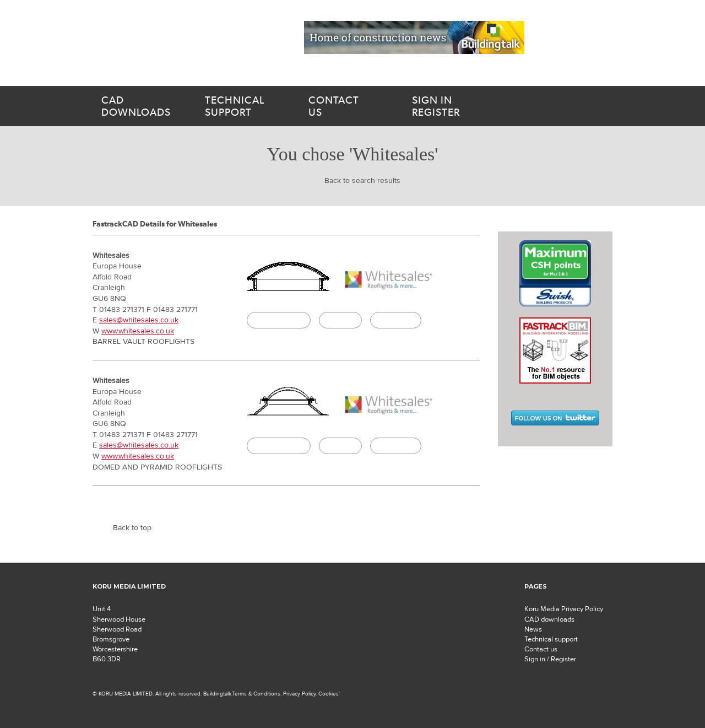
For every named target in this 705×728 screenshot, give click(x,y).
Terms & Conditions (256, 694)
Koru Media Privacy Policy (564, 609)
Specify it (340, 320)
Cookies (329, 694)
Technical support (551, 639)
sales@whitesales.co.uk (139, 320)
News (533, 629)
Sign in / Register (550, 659)
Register (459, 106)
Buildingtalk (396, 320)
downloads (140, 106)
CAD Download (279, 320)
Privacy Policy (299, 694)
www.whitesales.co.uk (138, 331)
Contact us (541, 649)
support (243, 106)
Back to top (132, 528)
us (347, 106)
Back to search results (362, 181)
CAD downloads (549, 619)
